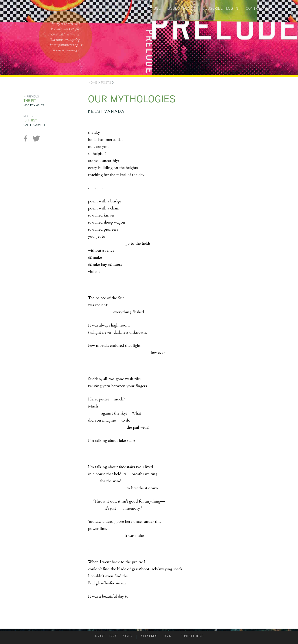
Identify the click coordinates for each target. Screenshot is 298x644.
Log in (232, 8)
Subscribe (213, 8)
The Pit (30, 101)
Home (93, 83)
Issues (173, 8)
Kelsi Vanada (106, 111)
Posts (189, 8)
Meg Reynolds (34, 105)
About (157, 8)
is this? (30, 120)
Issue (113, 636)
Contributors (260, 8)
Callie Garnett (34, 125)
